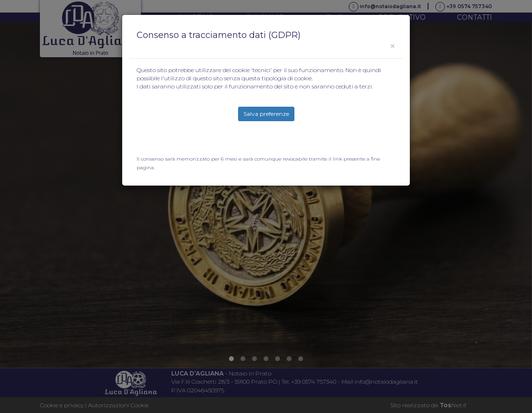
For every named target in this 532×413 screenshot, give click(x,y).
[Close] (393, 46)
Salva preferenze (266, 114)
